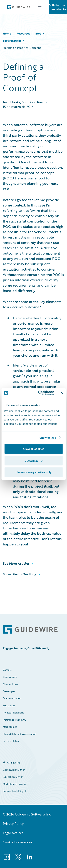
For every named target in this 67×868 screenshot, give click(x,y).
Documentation (12, 698)
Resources (23, 33)
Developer (9, 691)
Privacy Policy (13, 823)
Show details (48, 437)
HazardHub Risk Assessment (19, 734)
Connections (10, 684)
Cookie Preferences (17, 842)
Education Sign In (13, 777)
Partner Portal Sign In (15, 791)
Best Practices (12, 41)
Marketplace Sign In (14, 784)
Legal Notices (13, 833)
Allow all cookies (33, 449)
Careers (7, 670)
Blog (38, 33)
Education (9, 705)
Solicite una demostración (58, 7)
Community (10, 677)
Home (7, 33)
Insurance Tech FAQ (15, 720)
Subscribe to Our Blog (20, 574)
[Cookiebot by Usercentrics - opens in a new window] (40, 393)
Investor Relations (13, 713)
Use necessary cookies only (33, 472)
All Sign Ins (13, 763)
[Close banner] (62, 393)
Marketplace (10, 727)
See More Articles (16, 563)
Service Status (11, 741)
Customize (34, 460)
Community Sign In (14, 770)
